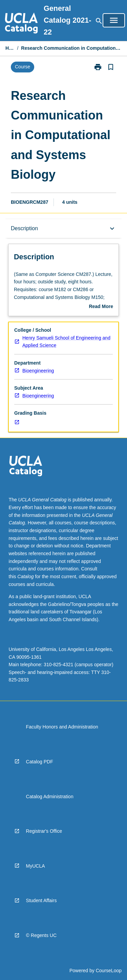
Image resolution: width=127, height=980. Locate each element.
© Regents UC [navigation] (41, 935)
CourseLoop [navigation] (109, 971)
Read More (101, 307)
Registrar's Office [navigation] (44, 831)
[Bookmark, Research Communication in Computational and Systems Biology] (111, 67)
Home (10, 48)
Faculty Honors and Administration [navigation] (62, 727)
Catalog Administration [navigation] (50, 797)
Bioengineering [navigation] (38, 371)
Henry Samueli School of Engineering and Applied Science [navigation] (66, 342)
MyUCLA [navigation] (36, 866)
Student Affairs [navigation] (41, 900)
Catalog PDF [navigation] (40, 762)
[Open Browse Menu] (114, 20)
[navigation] (21, 24)
